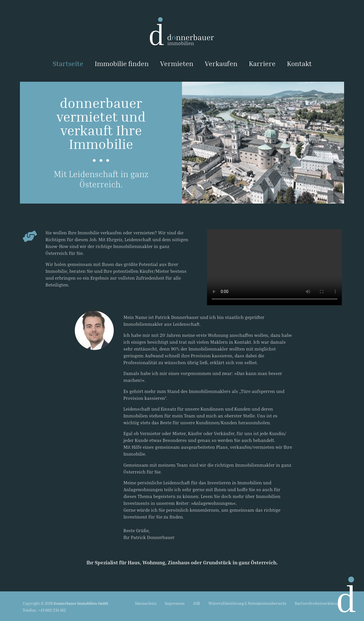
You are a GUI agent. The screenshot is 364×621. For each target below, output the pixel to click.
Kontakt (299, 63)
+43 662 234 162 (52, 610)
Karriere (262, 63)
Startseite (68, 63)
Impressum (175, 603)
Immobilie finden (122, 63)
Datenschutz (146, 603)
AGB (197, 603)
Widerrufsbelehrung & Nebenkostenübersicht (247, 603)
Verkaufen (221, 63)
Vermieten (177, 63)
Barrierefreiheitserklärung (318, 603)
